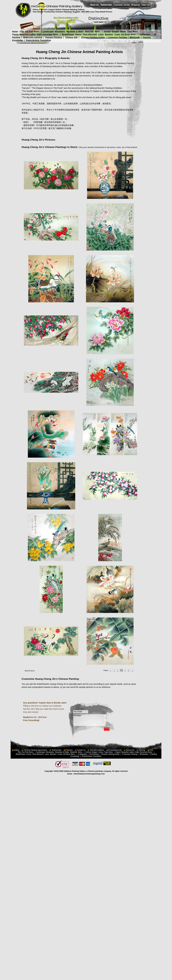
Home (15, 31)
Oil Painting (94, 754)
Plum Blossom (90, 34)
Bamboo (109, 34)
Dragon (115, 31)
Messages (90, 720)
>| (132, 670)
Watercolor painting (33, 37)
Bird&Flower (68, 34)
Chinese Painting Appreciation (35, 750)
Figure (15, 34)
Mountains (60, 31)
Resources (130, 750)
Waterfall (89, 31)
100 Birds (125, 34)
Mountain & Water (75, 31)
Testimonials (56, 750)
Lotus (101, 34)
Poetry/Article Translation (38, 40)
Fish (22, 31)
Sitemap (142, 750)
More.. (37, 31)
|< (111, 670)
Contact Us (81, 750)
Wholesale (135, 37)
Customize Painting (117, 37)
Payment (69, 750)
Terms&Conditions (97, 750)
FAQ (151, 750)
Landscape (48, 31)
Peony (78, 34)
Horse (123, 31)
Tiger (130, 31)
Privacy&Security (115, 750)
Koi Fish (29, 31)
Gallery (17, 750)
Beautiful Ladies (28, 34)
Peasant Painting (54, 37)
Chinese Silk (71, 37)
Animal (107, 31)
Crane (117, 34)
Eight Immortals (44, 34)
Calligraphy (145, 34)
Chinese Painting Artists (93, 37)
